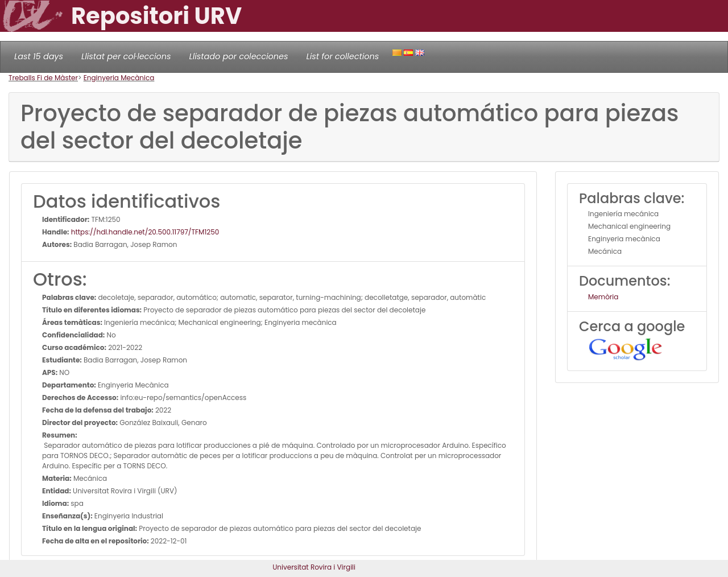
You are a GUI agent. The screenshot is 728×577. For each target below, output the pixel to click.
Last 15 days (39, 56)
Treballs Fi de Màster (43, 78)
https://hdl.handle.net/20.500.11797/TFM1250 (144, 232)
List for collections (342, 56)
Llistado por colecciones (239, 56)
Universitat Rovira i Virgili (314, 567)
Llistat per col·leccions (126, 56)
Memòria (603, 297)
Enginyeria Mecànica (119, 78)
